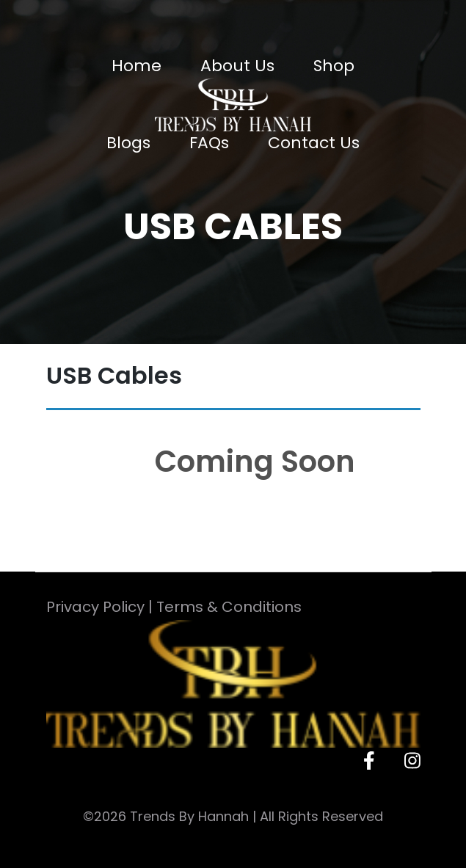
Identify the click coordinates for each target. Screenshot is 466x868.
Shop (334, 66)
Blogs (128, 143)
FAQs (209, 143)
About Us (237, 66)
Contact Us (314, 143)
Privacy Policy (95, 607)
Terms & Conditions (229, 607)
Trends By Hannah (189, 816)
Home (136, 66)
